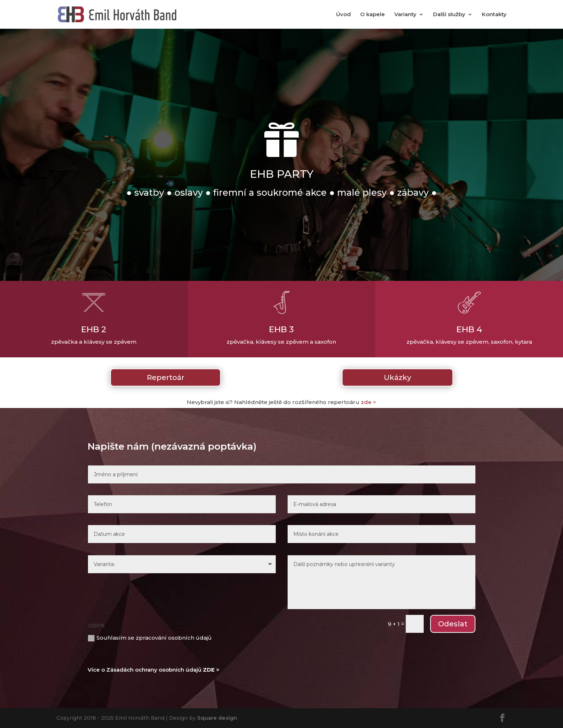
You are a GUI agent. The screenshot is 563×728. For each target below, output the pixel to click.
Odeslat (453, 624)
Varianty (405, 15)
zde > (369, 402)
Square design (217, 718)
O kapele (373, 15)
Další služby (449, 15)
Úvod (343, 15)
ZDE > (211, 670)
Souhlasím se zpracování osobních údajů (150, 638)
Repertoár (166, 377)
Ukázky (397, 377)
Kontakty (494, 15)
